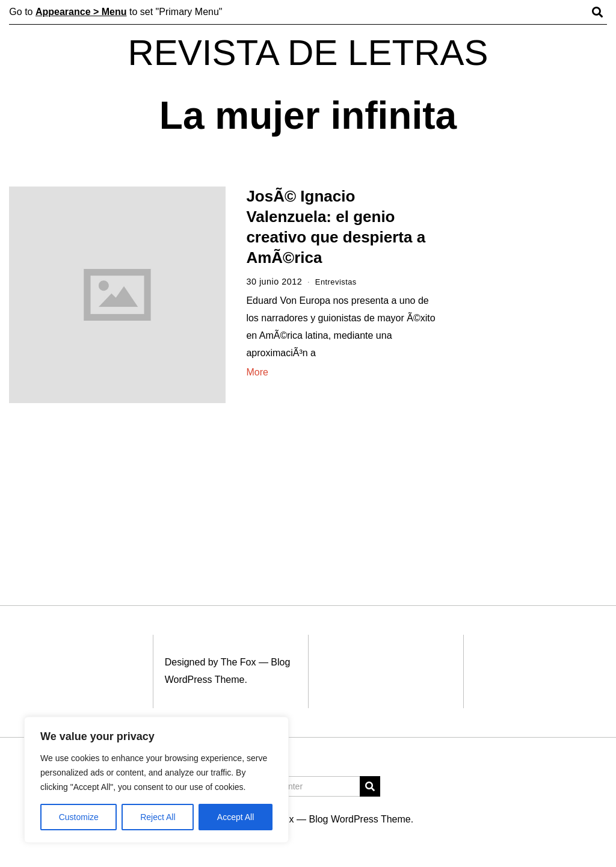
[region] (156, 780)
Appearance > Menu (81, 12)
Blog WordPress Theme (359, 819)
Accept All (236, 817)
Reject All (158, 817)
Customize (79, 817)
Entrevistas (338, 282)
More (257, 372)
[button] (370, 786)
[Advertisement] (534, 372)
